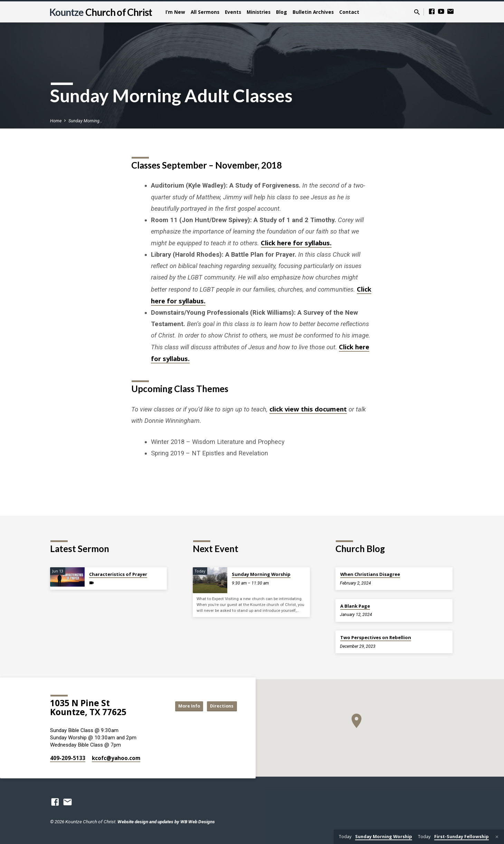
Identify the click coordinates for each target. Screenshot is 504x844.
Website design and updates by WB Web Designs (166, 822)
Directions (219, 706)
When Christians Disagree (370, 574)
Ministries (259, 12)
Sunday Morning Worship (261, 574)
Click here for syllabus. (296, 243)
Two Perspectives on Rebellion (376, 637)
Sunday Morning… (85, 121)
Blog (282, 12)
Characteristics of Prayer (118, 574)
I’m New (175, 12)
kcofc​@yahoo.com (116, 758)
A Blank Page (355, 606)
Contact (349, 12)
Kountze (101, 12)
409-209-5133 (68, 758)
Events (233, 12)
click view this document (308, 409)
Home (56, 121)
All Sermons (205, 12)
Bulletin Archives (313, 12)
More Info (181, 706)
